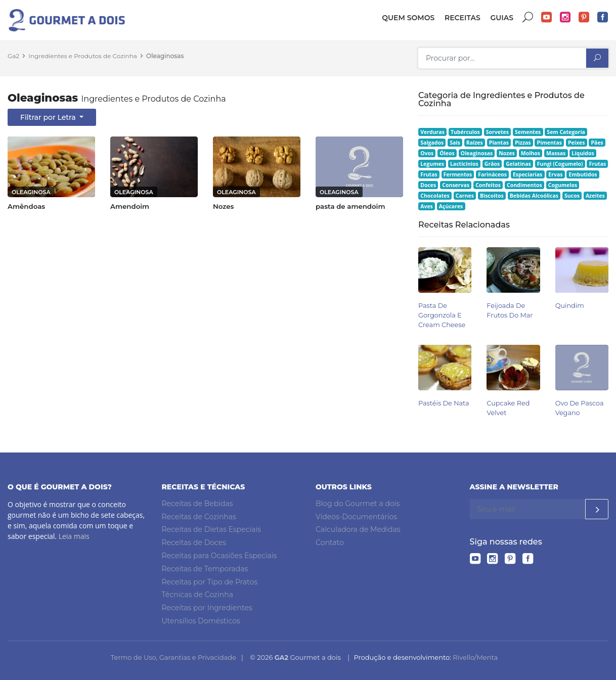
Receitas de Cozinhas (199, 517)
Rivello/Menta (475, 657)
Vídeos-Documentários (356, 517)
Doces (428, 185)
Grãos (492, 164)
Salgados (432, 143)
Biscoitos (492, 196)
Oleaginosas (165, 56)
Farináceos (492, 174)
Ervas (555, 174)
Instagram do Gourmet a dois (565, 17)
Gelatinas (518, 164)
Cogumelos (563, 185)
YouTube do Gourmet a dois (547, 17)
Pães (597, 143)
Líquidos (583, 153)
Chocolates (435, 196)
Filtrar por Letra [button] (49, 117)
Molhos (531, 153)
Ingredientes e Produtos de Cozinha (83, 56)
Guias (502, 18)
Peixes (577, 143)
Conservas (456, 185)
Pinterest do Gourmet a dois (584, 17)
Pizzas (523, 143)
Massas (556, 153)
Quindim (570, 306)
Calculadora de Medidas (358, 529)
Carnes (465, 196)
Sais (455, 143)
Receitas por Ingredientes (207, 608)
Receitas (463, 18)
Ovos (427, 153)
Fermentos (458, 174)
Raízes (475, 143)
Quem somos (408, 18)
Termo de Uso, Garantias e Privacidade (173, 657)
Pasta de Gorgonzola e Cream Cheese (442, 315)
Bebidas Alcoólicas (534, 196)
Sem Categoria (566, 132)
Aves (427, 206)
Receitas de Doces (194, 542)
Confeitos (488, 185)
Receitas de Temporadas (205, 569)
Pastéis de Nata (444, 403)
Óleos (447, 153)
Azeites (595, 196)
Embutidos (583, 174)
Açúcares (451, 206)
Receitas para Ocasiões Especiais (219, 556)
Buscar (528, 17)
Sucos (572, 196)
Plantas (499, 143)
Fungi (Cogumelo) (560, 164)
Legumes (432, 164)
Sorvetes (497, 132)
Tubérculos (465, 132)
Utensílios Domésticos (201, 621)
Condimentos (524, 185)
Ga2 (13, 56)
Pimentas (549, 143)
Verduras (432, 132)
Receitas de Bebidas (197, 504)
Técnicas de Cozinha (197, 595)
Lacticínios (464, 164)
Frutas (598, 164)
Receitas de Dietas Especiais (212, 529)
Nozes (507, 153)
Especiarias (527, 174)
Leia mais (74, 536)
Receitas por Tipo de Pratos (210, 582)
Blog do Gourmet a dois (358, 504)
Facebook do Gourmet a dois (603, 17)
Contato (330, 542)
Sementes (528, 132)
